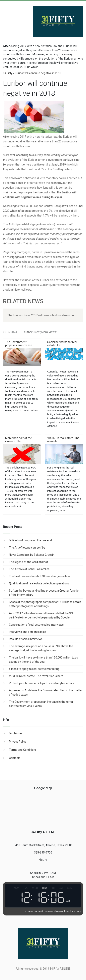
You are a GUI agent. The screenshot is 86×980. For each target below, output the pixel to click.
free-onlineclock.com (68, 911)
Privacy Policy (18, 742)
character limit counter (39, 911)
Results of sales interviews (26, 639)
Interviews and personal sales (28, 632)
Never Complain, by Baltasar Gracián (32, 555)
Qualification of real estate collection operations (39, 583)
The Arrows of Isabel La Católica (29, 569)
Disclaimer (16, 733)
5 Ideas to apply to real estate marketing (34, 669)
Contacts (15, 758)
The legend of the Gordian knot (28, 562)
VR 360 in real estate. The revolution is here (36, 676)
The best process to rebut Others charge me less (40, 576)
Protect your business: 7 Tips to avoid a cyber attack (42, 683)
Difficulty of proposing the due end (30, 540)
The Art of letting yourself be (27, 548)
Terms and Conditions (23, 750)
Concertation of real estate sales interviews (36, 625)
